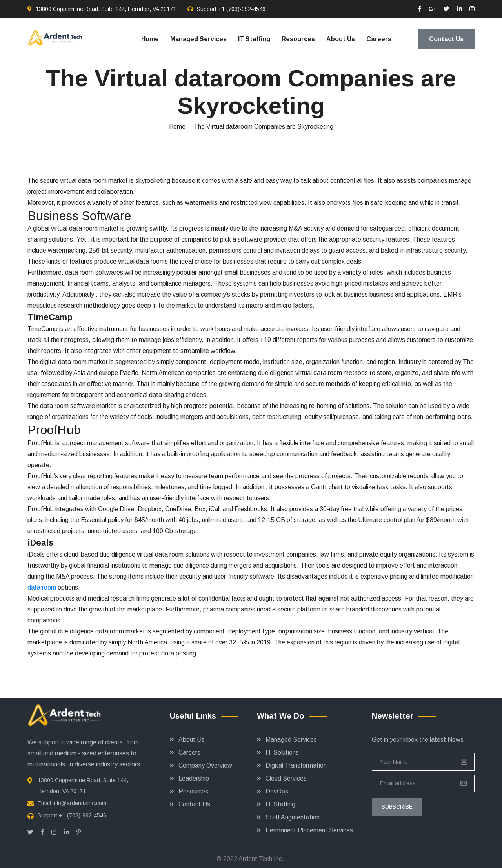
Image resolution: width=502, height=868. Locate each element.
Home (150, 39)
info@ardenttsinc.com (79, 803)
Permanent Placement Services (309, 830)
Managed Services (198, 39)
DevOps (277, 791)
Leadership (194, 778)
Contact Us (446, 39)
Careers (379, 39)
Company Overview (205, 765)
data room (42, 587)
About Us (341, 39)
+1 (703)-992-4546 (242, 9)
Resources (298, 39)
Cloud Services (286, 778)
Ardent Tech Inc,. (262, 859)
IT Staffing (254, 39)
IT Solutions (282, 752)
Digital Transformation (296, 765)
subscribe (397, 807)
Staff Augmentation (293, 817)
